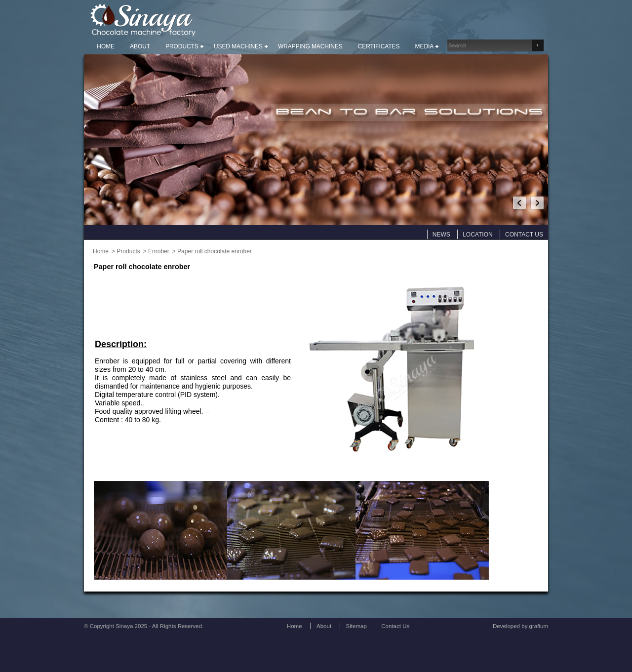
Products (128, 251)
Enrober (159, 251)
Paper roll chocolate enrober (215, 251)
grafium (539, 626)
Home (101, 251)
